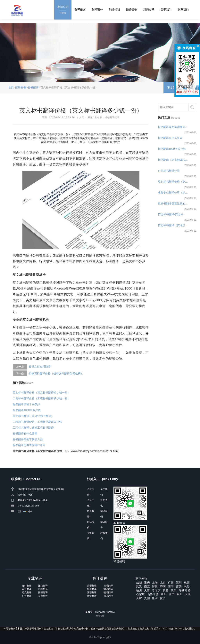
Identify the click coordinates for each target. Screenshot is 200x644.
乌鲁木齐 (153, 594)
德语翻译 (108, 589)
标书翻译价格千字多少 (26, 404)
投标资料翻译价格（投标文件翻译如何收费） (56, 373)
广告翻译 (27, 596)
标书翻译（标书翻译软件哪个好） (173, 160)
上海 (155, 583)
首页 (11, 87)
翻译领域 (114, 10)
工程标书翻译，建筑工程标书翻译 (33, 428)
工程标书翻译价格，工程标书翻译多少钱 (37, 422)
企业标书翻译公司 (169, 171)
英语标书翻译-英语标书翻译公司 (173, 214)
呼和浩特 (185, 590)
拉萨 (163, 598)
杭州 (187, 583)
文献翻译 (43, 596)
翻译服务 (80, 10)
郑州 (155, 586)
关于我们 (166, 10)
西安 (179, 586)
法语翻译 (92, 592)
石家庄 (141, 594)
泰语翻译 (92, 596)
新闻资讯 (149, 10)
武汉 (139, 586)
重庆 (147, 583)
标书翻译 (33, 87)
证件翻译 (27, 586)
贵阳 (147, 598)
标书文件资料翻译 (40, 367)
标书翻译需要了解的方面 (28, 439)
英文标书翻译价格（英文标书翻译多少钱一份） (41, 393)
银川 (180, 594)
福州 (139, 590)
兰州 (164, 594)
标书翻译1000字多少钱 (27, 410)
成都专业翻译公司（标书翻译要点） (173, 193)
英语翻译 (92, 586)
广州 (171, 583)
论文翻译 (27, 592)
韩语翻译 (92, 589)
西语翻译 (108, 596)
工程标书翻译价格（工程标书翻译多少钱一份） (41, 398)
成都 (139, 583)
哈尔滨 (156, 590)
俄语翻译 (108, 592)
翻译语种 (97, 10)
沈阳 (174, 590)
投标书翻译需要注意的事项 (173, 203)
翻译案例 (132, 10)
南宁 (171, 586)
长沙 (187, 586)
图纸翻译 (43, 586)
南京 (147, 586)
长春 (166, 590)
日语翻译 (108, 586)
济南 (163, 586)
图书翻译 (43, 592)
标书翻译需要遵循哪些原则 (29, 445)
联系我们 (183, 10)
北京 (163, 583)
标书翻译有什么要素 (25, 433)
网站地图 (100, 616)
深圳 (179, 583)
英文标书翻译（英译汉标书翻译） (33, 416)
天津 (147, 590)
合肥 (139, 598)
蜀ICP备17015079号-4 (105, 612)
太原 (188, 594)
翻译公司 (63, 10)
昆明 (155, 598)
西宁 (172, 594)
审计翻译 (27, 589)
